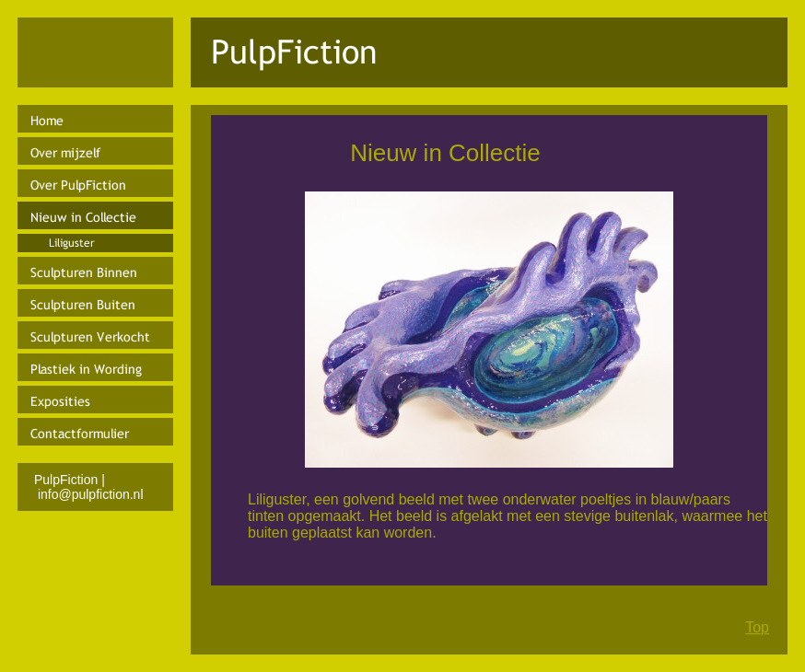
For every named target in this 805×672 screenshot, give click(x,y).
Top (757, 627)
